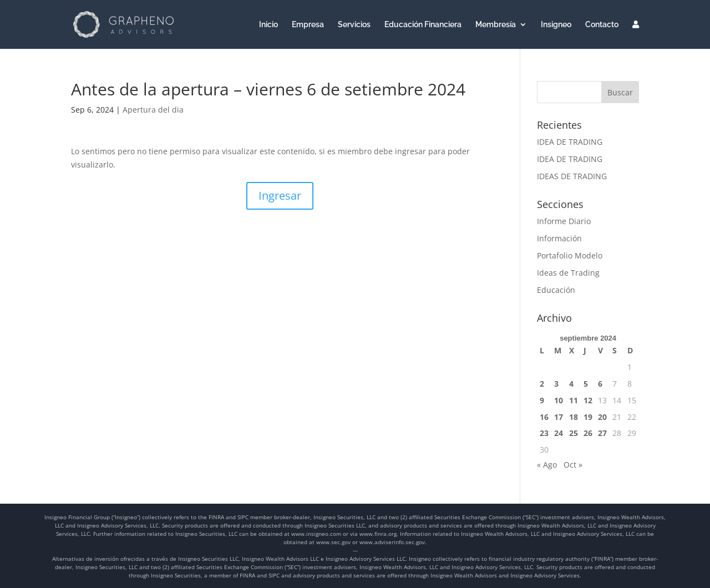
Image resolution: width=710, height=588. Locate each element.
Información (559, 238)
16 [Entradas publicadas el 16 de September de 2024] (544, 417)
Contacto (602, 25)
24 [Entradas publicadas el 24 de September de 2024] (559, 433)
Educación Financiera (423, 25)
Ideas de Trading (568, 273)
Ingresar (280, 196)
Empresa (308, 25)
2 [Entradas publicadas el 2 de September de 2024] (542, 384)
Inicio (268, 25)
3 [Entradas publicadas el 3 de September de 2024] (556, 384)
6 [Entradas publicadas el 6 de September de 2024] (600, 384)
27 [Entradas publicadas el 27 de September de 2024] (602, 433)
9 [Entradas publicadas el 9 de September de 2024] (542, 400)
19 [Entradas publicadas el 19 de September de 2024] (588, 417)
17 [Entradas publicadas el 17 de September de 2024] (559, 417)
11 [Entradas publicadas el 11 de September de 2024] (574, 400)
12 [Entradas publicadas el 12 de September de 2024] (588, 400)
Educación (556, 290)
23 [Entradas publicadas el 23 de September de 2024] (544, 433)
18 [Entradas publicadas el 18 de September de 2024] (574, 417)
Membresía (496, 25)
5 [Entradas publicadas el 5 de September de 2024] (586, 384)
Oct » (573, 465)
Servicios (354, 25)
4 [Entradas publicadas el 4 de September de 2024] (571, 384)
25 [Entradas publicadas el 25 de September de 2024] (574, 433)
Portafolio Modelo (570, 255)
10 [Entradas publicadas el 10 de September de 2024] (559, 400)
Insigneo (556, 25)
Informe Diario (564, 221)
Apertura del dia (153, 110)
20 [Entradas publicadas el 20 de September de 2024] (602, 417)
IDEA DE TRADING (570, 142)
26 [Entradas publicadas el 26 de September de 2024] (588, 433)
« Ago (547, 465)
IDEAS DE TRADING (572, 176)
